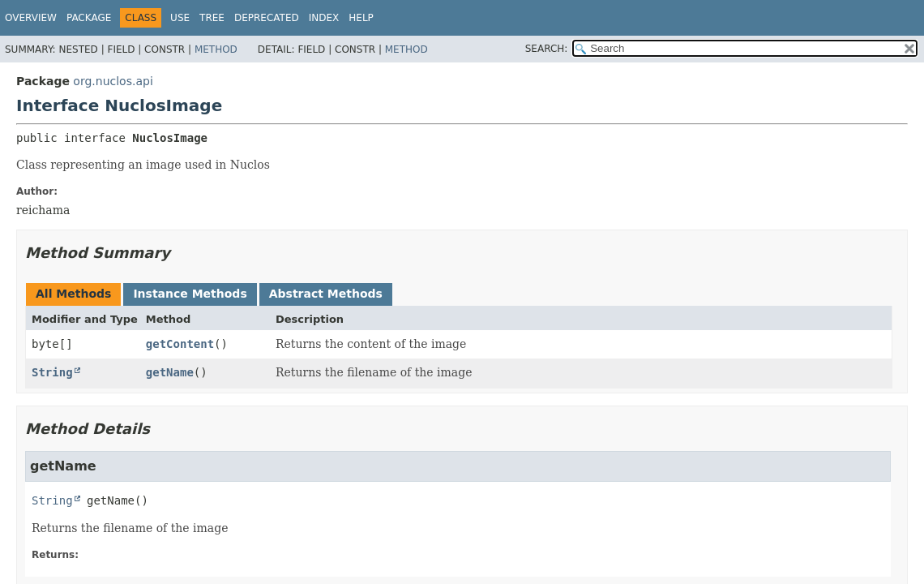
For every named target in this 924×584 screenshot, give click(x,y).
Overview (31, 18)
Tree (212, 18)
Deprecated (267, 18)
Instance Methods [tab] (190, 294)
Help (361, 18)
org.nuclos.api (113, 81)
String (52, 372)
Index (324, 18)
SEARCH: (547, 49)
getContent (180, 344)
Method (216, 49)
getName (170, 372)
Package (89, 18)
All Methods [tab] (73, 294)
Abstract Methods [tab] (326, 294)
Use (180, 18)
